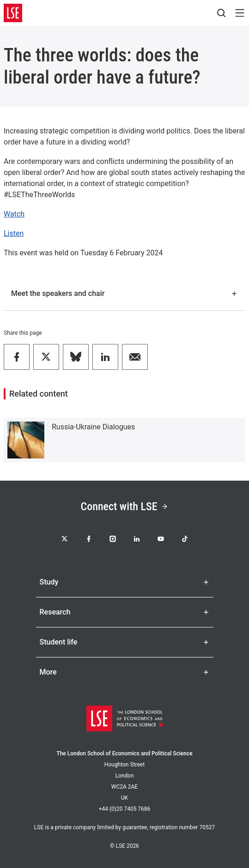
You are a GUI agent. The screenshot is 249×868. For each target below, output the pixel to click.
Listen (14, 233)
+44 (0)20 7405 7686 (125, 809)
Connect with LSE (125, 506)
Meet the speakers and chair (124, 293)
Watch (14, 214)
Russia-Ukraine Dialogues (93, 427)
